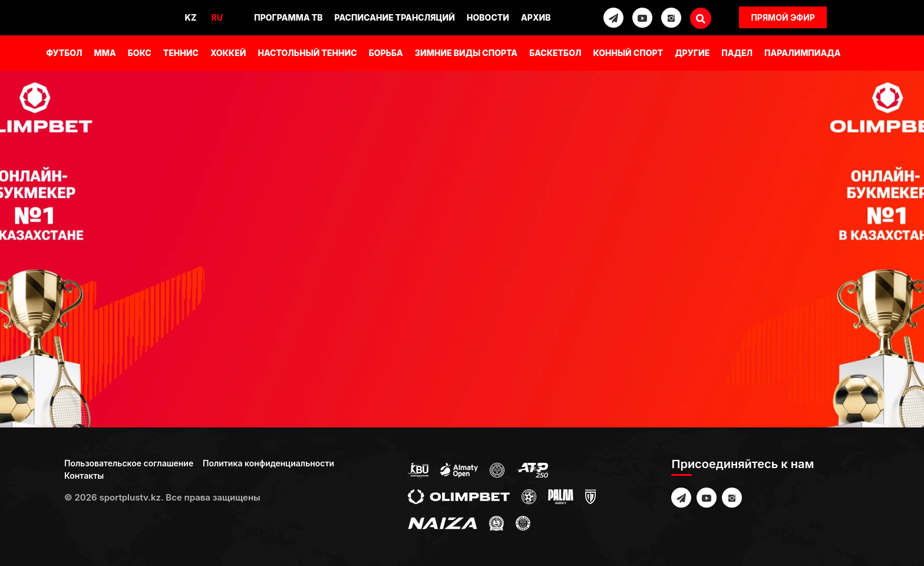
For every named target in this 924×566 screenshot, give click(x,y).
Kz (191, 17)
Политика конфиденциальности (268, 463)
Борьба (386, 53)
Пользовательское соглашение (129, 463)
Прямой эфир (783, 17)
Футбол (64, 53)
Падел (737, 53)
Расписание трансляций (395, 17)
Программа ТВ (288, 17)
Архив (536, 17)
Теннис (181, 53)
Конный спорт (628, 53)
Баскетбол (555, 53)
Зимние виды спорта (466, 53)
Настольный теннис (307, 53)
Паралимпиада (803, 53)
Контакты (84, 475)
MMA (105, 53)
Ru (217, 17)
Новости (488, 17)
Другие (692, 53)
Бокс (140, 53)
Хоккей (228, 53)
